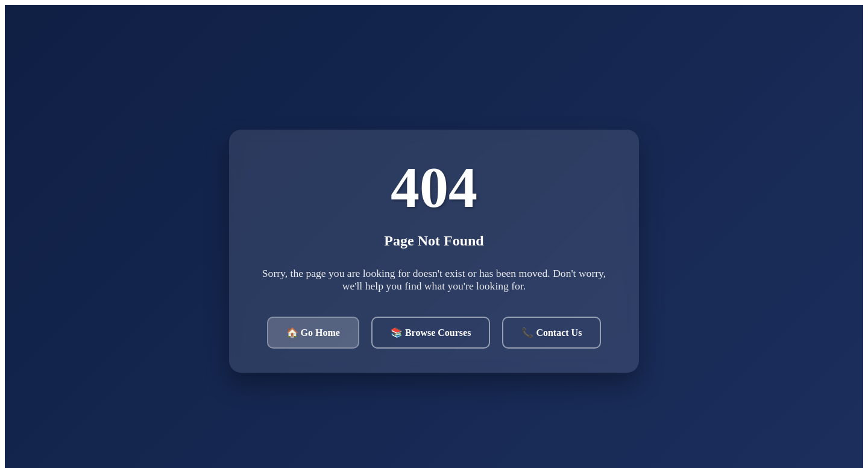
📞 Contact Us (552, 333)
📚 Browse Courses (431, 333)
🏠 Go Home (313, 333)
